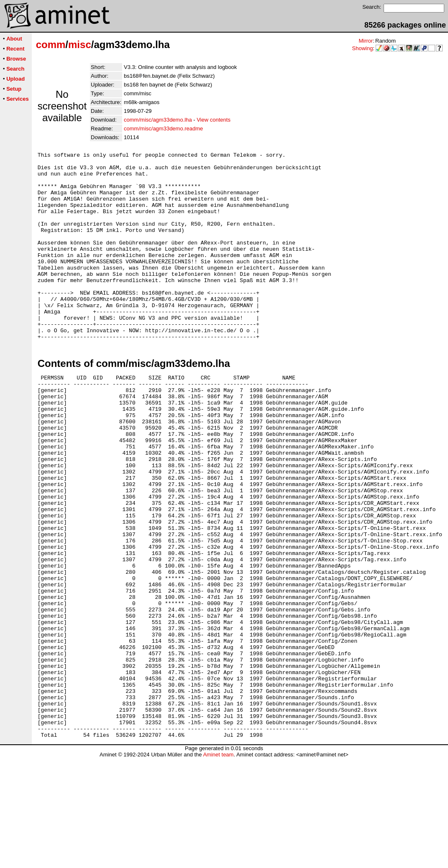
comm (51, 45)
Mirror (366, 41)
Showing (363, 48)
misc (80, 45)
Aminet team (218, 865)
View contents (214, 120)
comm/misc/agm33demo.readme (163, 129)
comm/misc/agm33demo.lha (158, 120)
